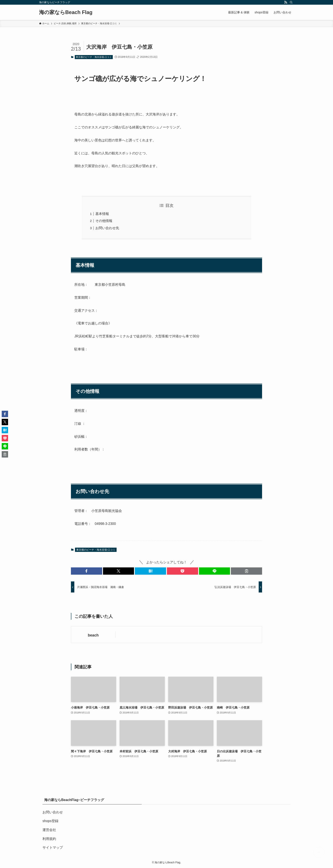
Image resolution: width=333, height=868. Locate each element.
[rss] (286, 2)
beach (93, 635)
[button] (87, 571)
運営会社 (49, 830)
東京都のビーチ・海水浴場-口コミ (94, 57)
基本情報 (102, 214)
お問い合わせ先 (107, 228)
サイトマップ (53, 847)
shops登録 (50, 821)
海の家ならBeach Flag (66, 12)
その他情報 (104, 221)
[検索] (291, 2)
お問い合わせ (53, 812)
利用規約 (49, 839)
